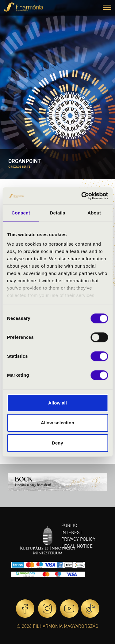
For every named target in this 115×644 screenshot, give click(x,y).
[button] (107, 8)
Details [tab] (58, 213)
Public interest (72, 529)
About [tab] (94, 213)
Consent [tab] (21, 213)
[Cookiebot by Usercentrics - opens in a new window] (82, 196)
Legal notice (77, 546)
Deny (57, 443)
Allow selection (57, 423)
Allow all (57, 403)
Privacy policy (78, 539)
